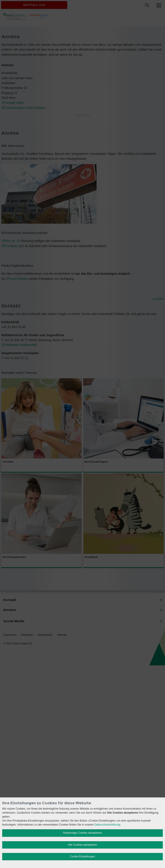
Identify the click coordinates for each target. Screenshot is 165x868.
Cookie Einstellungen (82, 856)
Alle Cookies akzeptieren (82, 845)
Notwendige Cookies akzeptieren (82, 833)
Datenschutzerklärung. (108, 825)
